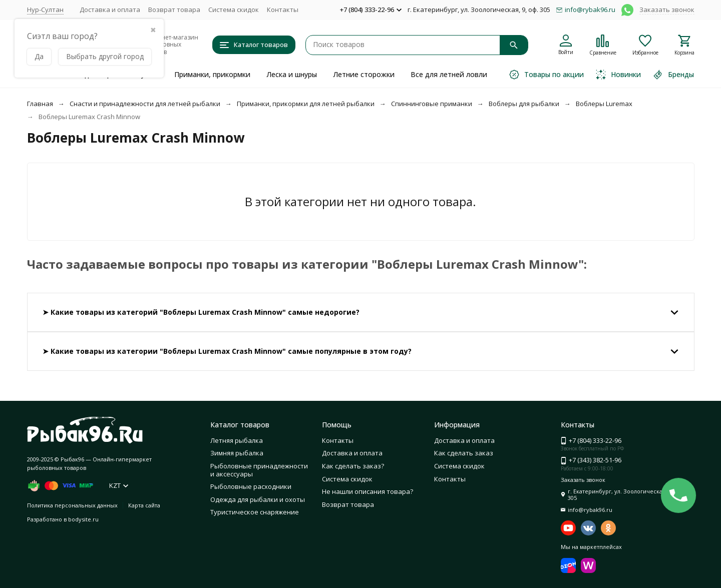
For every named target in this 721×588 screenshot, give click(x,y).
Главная (40, 104)
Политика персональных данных (72, 505)
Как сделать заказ (464, 453)
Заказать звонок (667, 10)
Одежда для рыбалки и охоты (258, 499)
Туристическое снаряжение (255, 512)
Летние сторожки (364, 74)
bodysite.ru (83, 519)
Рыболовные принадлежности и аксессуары (259, 470)
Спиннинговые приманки (432, 104)
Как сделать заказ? (353, 466)
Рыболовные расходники (251, 486)
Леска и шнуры (292, 74)
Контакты (283, 10)
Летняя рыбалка (237, 440)
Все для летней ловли (449, 74)
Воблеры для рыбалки (524, 104)
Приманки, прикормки (212, 74)
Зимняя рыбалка (237, 453)
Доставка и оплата (110, 10)
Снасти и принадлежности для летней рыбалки (145, 104)
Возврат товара (174, 10)
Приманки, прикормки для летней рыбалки (306, 104)
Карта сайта (144, 505)
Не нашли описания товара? (368, 491)
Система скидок (234, 10)
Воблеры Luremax (604, 104)
